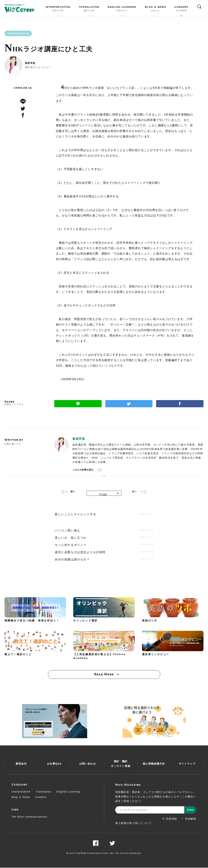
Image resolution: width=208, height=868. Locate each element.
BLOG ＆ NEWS (155, 9)
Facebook (180, 404)
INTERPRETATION (58, 9)
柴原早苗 (30, 63)
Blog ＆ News (21, 797)
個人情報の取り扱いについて (134, 823)
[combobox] (104, 493)
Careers (41, 797)
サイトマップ (187, 764)
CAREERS (181, 9)
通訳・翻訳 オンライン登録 (121, 764)
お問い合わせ (88, 764)
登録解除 (189, 819)
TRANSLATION (89, 9)
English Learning (68, 792)
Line (78, 404)
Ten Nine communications (29, 817)
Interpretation (21, 792)
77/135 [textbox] (103, 495)
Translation (44, 792)
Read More (104, 674)
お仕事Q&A (54, 764)
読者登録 (170, 819)
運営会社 (21, 764)
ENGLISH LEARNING (122, 9)
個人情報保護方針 (154, 764)
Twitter (129, 404)
